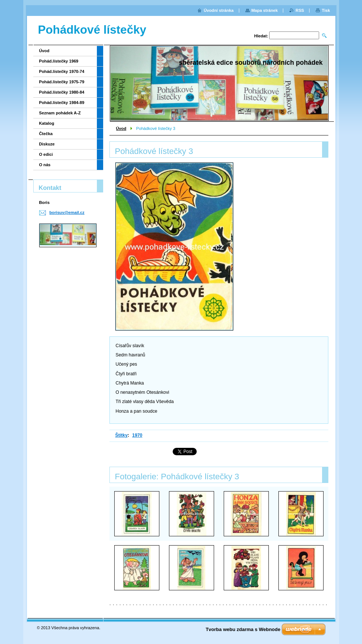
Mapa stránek (265, 10)
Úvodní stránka (219, 10)
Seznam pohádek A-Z (60, 113)
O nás (45, 165)
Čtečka (46, 134)
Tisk (326, 10)
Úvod (121, 128)
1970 (137, 435)
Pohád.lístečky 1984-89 (62, 103)
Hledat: (261, 36)
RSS (300, 10)
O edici (46, 154)
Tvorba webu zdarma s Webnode (243, 629)
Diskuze (47, 144)
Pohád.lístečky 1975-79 (62, 82)
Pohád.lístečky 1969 (59, 61)
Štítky (122, 435)
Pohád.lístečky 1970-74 (62, 71)
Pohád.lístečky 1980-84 (62, 92)
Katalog (47, 123)
